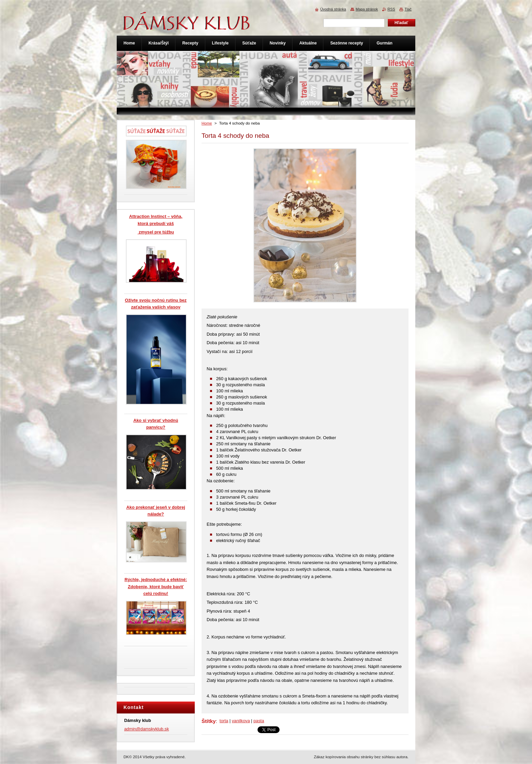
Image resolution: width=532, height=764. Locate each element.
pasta (259, 721)
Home (207, 123)
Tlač (408, 9)
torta (224, 721)
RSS (391, 9)
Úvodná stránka (333, 9)
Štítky (209, 721)
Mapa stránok (367, 9)
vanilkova (241, 721)
